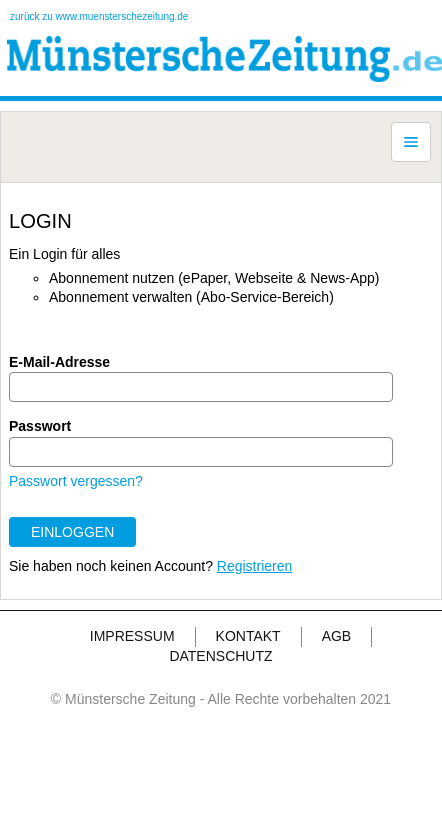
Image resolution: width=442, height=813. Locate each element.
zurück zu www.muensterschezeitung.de (99, 16)
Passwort (40, 426)
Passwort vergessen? (76, 481)
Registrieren (254, 566)
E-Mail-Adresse (59, 362)
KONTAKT (248, 636)
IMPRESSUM (132, 636)
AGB (337, 636)
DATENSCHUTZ (220, 656)
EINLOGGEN (72, 532)
